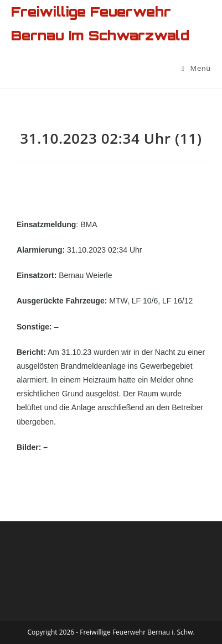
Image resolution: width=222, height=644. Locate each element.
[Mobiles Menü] (196, 68)
